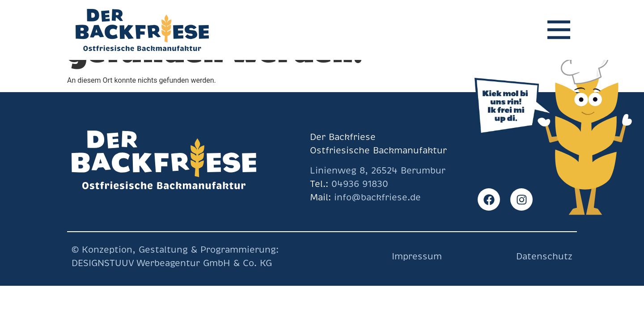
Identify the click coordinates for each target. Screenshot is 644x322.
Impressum (417, 256)
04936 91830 (360, 184)
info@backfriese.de (376, 197)
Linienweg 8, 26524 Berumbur (378, 171)
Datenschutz (544, 256)
